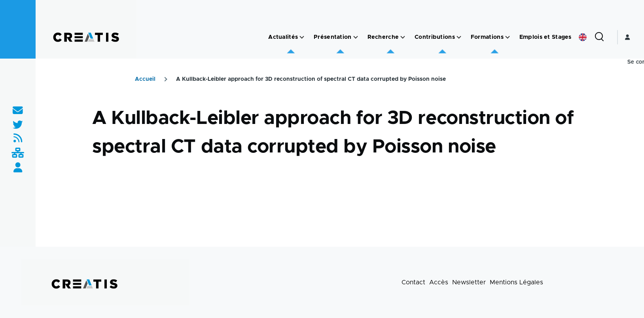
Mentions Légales (516, 282)
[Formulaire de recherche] (599, 37)
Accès (439, 282)
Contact (413, 282)
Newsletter (469, 282)
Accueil (145, 79)
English (583, 37)
